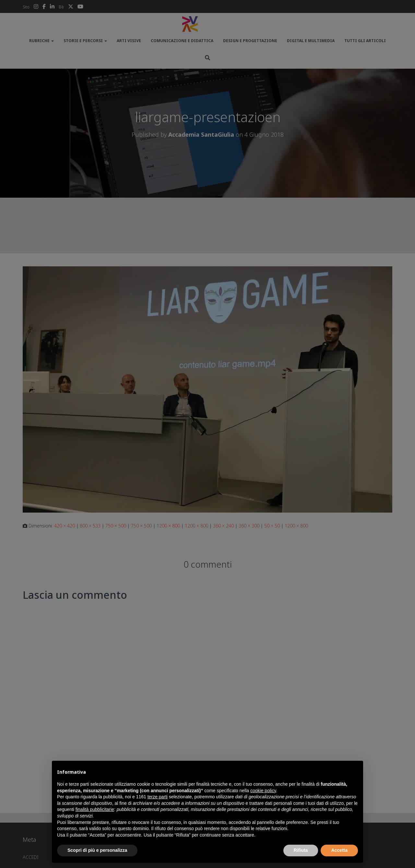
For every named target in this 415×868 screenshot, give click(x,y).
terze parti (158, 797)
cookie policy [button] (263, 791)
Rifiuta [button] (301, 850)
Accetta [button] (339, 850)
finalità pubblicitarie (95, 809)
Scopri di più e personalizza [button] (97, 850)
